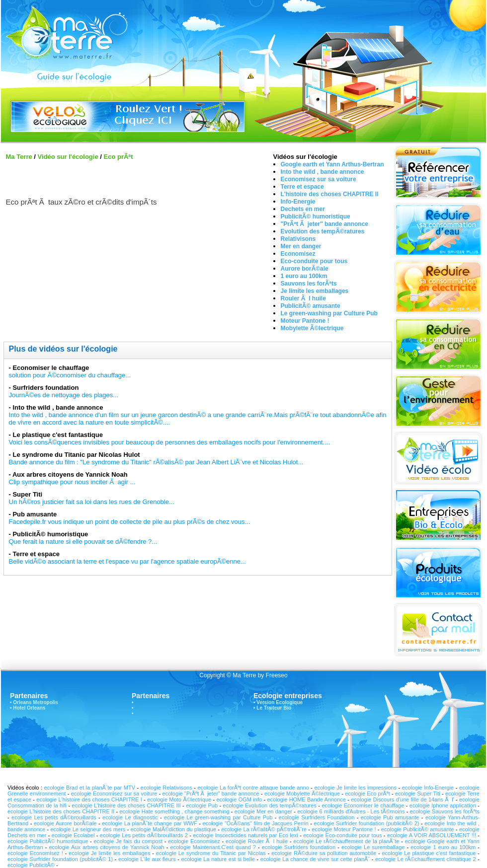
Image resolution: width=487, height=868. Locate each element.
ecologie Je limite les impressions (356, 788)
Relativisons (298, 239)
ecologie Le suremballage (373, 847)
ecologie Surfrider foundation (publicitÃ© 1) (60, 859)
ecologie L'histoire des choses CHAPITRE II (61, 811)
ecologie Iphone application (443, 805)
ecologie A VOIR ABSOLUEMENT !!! (432, 835)
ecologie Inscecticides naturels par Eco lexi (245, 835)
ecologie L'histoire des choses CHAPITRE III (126, 805)
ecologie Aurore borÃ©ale (66, 823)
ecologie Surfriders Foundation (317, 817)
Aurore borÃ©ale (305, 269)
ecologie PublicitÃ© (31, 865)
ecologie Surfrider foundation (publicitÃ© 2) (367, 823)
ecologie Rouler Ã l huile (258, 841)
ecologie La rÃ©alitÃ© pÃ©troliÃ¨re (264, 829)
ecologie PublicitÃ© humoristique (48, 841)
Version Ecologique (280, 702)
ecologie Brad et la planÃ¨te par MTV (90, 788)
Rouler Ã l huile (303, 298)
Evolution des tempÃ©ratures (323, 231)
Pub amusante (35, 514)
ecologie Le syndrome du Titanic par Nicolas (212, 853)
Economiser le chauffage (51, 368)
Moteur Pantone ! (305, 321)
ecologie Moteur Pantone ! (344, 829)
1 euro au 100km (304, 276)
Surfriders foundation (45, 388)
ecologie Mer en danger (263, 811)
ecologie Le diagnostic (130, 817)
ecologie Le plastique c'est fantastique (429, 853)
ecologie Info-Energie (428, 788)
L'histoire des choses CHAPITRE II (330, 194)
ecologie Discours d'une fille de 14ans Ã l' (402, 799)
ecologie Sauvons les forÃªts (445, 811)
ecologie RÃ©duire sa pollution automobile (324, 853)
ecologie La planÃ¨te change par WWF (149, 823)
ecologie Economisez (195, 841)
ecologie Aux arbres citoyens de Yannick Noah (106, 847)
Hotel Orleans (29, 708)
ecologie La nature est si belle (219, 859)
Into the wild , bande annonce (323, 172)
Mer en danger (301, 246)
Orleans (22, 702)
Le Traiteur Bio (274, 708)
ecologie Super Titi (418, 794)
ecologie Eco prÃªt (367, 794)
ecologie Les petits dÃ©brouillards (54, 817)
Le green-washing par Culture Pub (329, 313)
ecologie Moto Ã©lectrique (179, 799)
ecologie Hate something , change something (174, 811)
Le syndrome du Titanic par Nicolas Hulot (76, 455)
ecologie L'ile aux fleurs (147, 859)
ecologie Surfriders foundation (300, 847)
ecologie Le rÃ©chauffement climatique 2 (426, 859)
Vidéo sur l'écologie (68, 157)
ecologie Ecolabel (73, 835)
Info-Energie (298, 202)
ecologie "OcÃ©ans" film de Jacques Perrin (255, 823)
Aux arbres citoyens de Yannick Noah (70, 474)
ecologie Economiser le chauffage (363, 805)
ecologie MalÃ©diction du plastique (173, 829)
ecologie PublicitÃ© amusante (418, 829)
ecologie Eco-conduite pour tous (342, 835)
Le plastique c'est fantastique (58, 435)
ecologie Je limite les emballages (109, 853)
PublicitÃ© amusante (311, 306)
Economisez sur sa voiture (319, 179)
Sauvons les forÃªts (309, 284)
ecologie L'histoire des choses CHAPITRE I (89, 799)
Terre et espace (302, 187)
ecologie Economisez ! (35, 853)
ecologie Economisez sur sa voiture (114, 794)
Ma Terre (19, 157)
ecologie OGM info (239, 799)
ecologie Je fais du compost (128, 841)
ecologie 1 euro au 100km (443, 847)
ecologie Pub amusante (390, 817)
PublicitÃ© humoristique (316, 217)
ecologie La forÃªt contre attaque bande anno (253, 788)
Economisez (298, 254)
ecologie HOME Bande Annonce (306, 799)
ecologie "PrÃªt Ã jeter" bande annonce (211, 794)
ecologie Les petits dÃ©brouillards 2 (144, 835)
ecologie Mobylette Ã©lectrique (302, 794)
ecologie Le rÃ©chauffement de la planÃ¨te (346, 841)
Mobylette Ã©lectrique (312, 328)
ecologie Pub (203, 805)
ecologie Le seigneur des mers (88, 829)
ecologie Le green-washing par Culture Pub (219, 817)
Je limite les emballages (315, 291)
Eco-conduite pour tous (314, 261)
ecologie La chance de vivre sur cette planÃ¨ (315, 859)
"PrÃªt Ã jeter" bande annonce (325, 224)
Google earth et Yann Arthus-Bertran (332, 164)
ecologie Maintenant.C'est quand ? (213, 847)
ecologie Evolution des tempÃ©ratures (270, 805)
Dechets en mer (303, 209)
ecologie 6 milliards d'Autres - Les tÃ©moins (351, 811)
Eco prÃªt (118, 157)
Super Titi (27, 494)
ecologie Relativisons (166, 788)
